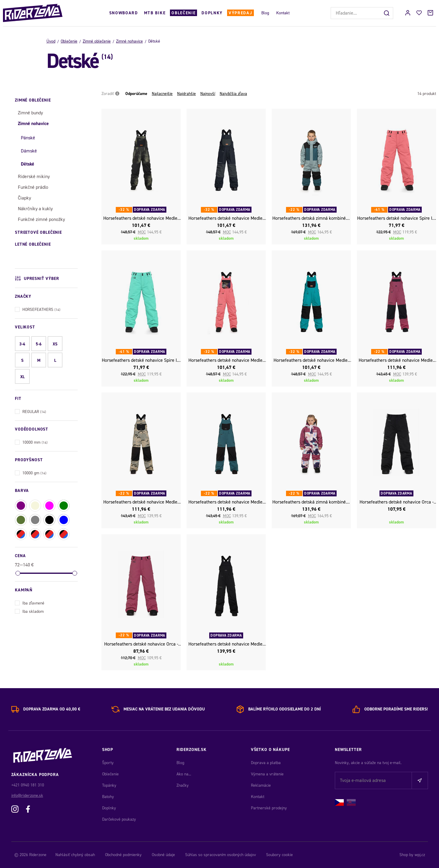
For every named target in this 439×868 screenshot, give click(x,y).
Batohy (108, 797)
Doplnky (212, 13)
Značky (183, 785)
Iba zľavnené (30, 603)
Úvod (51, 41)
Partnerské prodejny (269, 808)
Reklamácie (261, 785)
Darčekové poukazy (119, 819)
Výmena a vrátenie (267, 774)
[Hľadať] (387, 13)
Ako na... (184, 774)
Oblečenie (183, 13)
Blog (265, 13)
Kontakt (283, 13)
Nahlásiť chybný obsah (75, 855)
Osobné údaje (163, 855)
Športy (108, 763)
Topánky (109, 785)
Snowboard (124, 13)
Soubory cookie (279, 855)
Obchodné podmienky (123, 855)
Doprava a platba (266, 763)
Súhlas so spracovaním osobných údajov (221, 855)
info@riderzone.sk (27, 795)
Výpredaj (240, 13)
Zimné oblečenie (97, 41)
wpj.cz (420, 855)
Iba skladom (29, 611)
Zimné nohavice (129, 41)
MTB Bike (155, 13)
